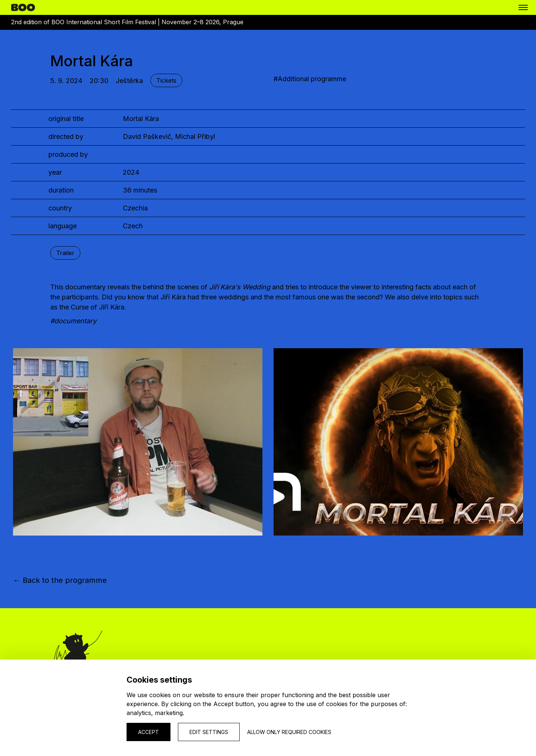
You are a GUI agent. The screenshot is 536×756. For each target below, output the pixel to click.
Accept (149, 732)
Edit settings (209, 732)
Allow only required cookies (289, 732)
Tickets (166, 80)
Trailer (65, 253)
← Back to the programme (60, 580)
